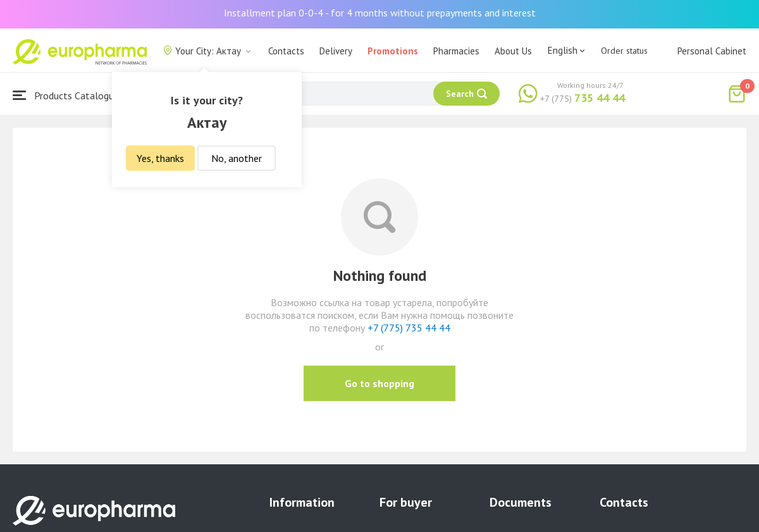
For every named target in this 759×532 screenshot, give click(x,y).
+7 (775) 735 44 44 (409, 328)
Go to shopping (379, 383)
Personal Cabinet (712, 51)
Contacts (286, 51)
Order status (624, 51)
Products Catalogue (66, 95)
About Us (513, 51)
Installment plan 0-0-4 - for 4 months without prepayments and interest (380, 13)
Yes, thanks (160, 158)
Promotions (393, 51)
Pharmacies (456, 51)
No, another (237, 158)
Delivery (336, 51)
